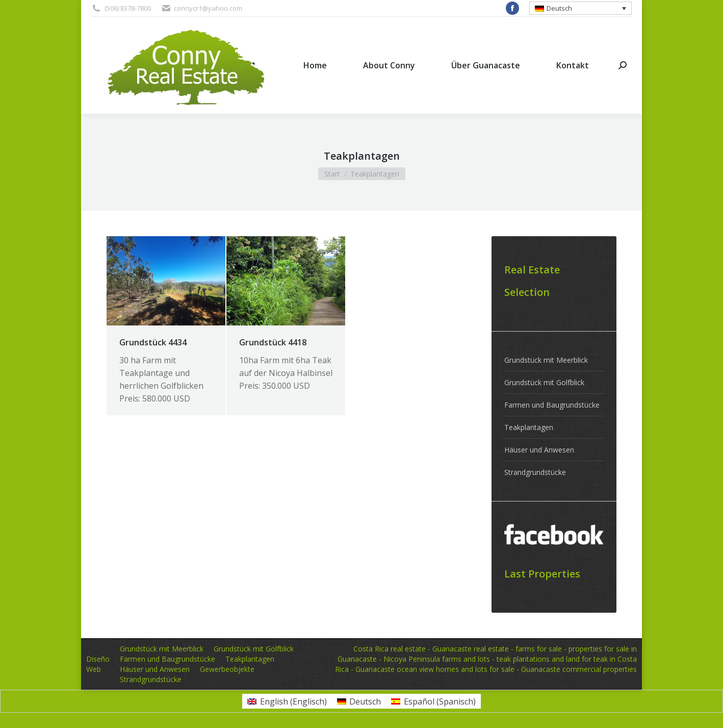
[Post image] (166, 281)
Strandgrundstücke (535, 472)
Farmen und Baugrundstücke (552, 405)
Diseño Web (98, 664)
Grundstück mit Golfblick (544, 382)
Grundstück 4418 (273, 342)
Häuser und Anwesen (539, 450)
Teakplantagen (529, 427)
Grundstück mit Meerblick (546, 360)
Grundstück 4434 (153, 342)
